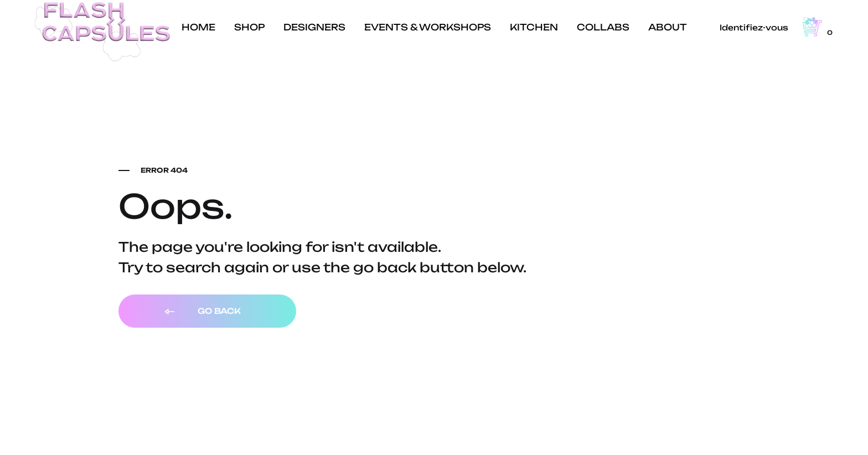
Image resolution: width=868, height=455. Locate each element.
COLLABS (603, 27)
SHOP (249, 27)
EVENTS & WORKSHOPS (428, 27)
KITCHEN (534, 27)
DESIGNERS (314, 27)
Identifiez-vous (754, 27)
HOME (198, 27)
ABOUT (668, 27)
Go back (202, 312)
